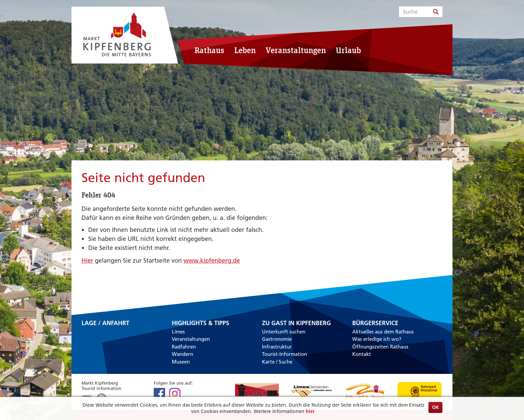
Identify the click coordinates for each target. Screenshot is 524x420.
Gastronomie (277, 339)
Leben (245, 50)
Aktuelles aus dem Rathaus (383, 332)
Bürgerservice (375, 323)
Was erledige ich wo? (377, 339)
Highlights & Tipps (201, 323)
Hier (87, 260)
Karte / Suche (277, 362)
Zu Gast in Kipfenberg (296, 323)
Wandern (182, 354)
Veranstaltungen (296, 50)
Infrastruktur (277, 347)
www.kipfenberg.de (212, 260)
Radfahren (184, 347)
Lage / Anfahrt (105, 323)
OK (435, 407)
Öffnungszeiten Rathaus (380, 347)
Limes (178, 332)
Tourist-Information (285, 354)
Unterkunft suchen (284, 332)
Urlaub (348, 50)
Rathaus (209, 50)
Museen (181, 362)
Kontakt (362, 354)
